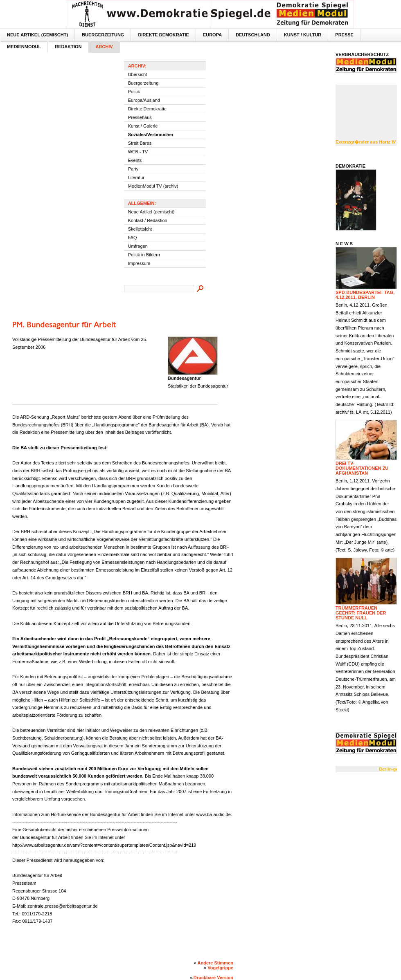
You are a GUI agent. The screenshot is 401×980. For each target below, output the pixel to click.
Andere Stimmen (215, 963)
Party (133, 169)
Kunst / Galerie (143, 126)
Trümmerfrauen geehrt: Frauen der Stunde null (361, 613)
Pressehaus (140, 117)
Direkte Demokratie (163, 35)
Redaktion (68, 47)
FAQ (133, 238)
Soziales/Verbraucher (151, 135)
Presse (344, 35)
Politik (134, 92)
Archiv (104, 47)
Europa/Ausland (144, 100)
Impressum (139, 263)
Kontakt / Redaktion (148, 220)
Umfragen (138, 246)
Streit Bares (140, 143)
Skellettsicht (140, 229)
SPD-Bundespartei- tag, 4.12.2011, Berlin (365, 295)
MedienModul (24, 47)
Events (135, 160)
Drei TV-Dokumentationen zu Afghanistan (362, 468)
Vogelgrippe (220, 968)
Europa (212, 35)
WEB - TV (138, 152)
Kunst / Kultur (303, 35)
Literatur (136, 177)
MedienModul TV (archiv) (153, 186)
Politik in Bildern (144, 255)
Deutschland (253, 35)
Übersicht (137, 74)
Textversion (390, 7)
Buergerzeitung (103, 35)
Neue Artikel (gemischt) (37, 35)
